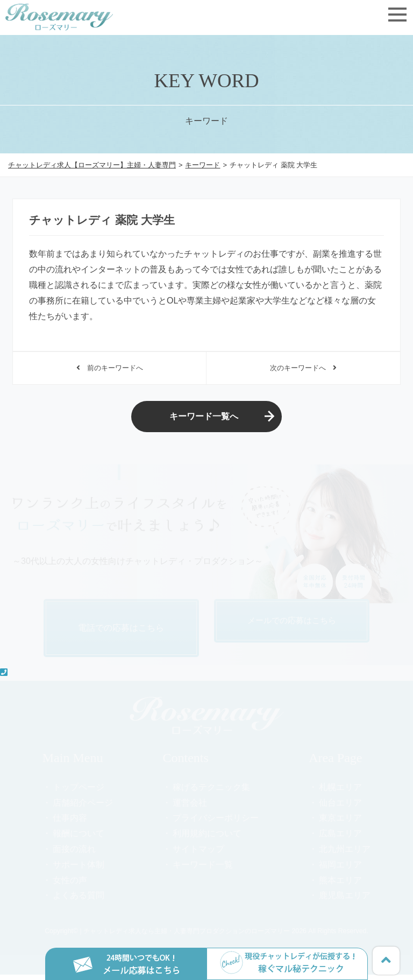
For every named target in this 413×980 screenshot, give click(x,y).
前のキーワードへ (109, 369)
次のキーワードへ (303, 369)
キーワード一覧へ (204, 420)
